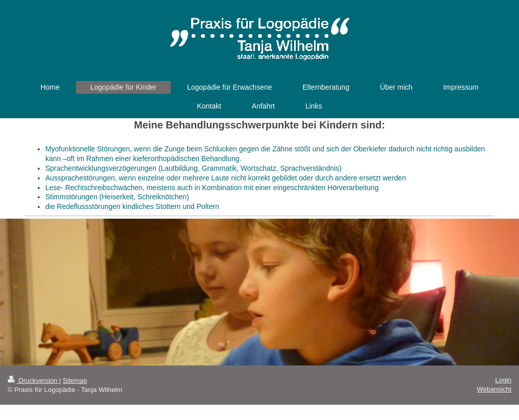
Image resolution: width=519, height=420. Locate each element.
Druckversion (33, 380)
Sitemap (75, 380)
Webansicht (494, 389)
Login (503, 380)
